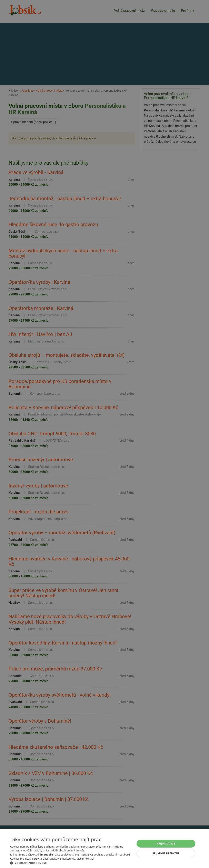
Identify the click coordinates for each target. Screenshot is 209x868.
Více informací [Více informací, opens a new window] (85, 859)
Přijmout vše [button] (166, 844)
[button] (71, 863)
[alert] (104, 434)
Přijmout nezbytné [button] (166, 853)
